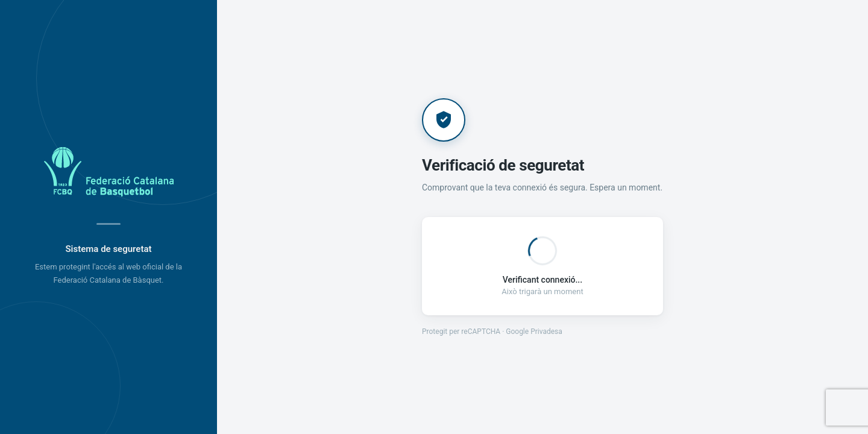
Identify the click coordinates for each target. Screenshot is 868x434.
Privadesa (546, 332)
